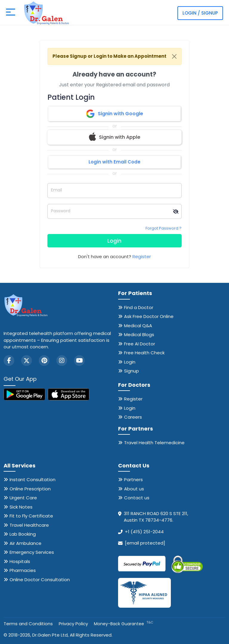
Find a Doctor (139, 307)
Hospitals (20, 561)
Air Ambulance (25, 543)
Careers (133, 417)
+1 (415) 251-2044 (144, 532)
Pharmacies (23, 570)
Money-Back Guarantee (124, 624)
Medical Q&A (138, 326)
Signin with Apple (114, 137)
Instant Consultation (33, 480)
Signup (131, 371)
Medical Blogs (139, 335)
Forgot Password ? (164, 228)
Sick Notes (21, 507)
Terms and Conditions (28, 624)
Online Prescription (30, 489)
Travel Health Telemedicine (154, 443)
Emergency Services (32, 552)
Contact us (137, 498)
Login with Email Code (114, 162)
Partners (133, 480)
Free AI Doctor (140, 344)
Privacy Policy (73, 624)
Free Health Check (144, 353)
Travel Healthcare (29, 525)
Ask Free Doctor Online (149, 316)
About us (134, 489)
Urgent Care (23, 498)
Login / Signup (200, 13)
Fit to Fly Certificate (31, 516)
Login (114, 241)
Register (142, 256)
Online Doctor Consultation (40, 580)
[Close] (174, 56)
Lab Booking (23, 534)
